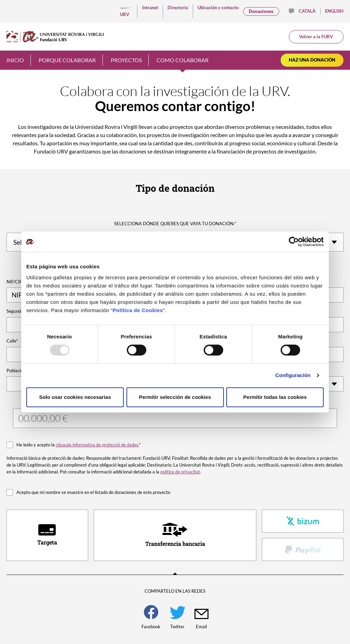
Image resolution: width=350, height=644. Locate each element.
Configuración (293, 375)
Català (307, 11)
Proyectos (126, 60)
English (334, 11)
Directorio (178, 8)
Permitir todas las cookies (275, 397)
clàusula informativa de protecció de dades (97, 445)
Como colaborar (183, 60)
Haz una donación (312, 60)
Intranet (150, 8)
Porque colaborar (67, 60)
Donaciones (261, 11)
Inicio (15, 60)
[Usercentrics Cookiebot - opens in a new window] (294, 242)
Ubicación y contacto (218, 8)
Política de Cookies (138, 310)
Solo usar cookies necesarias (75, 397)
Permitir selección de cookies (175, 397)
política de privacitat (180, 472)
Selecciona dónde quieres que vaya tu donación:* (175, 224)
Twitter (178, 618)
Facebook (151, 617)
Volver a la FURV (316, 37)
